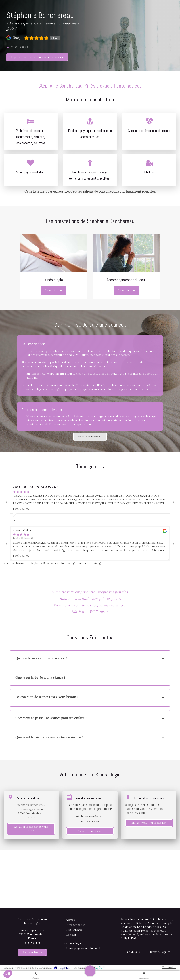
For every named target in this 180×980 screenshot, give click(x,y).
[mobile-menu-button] (90, 971)
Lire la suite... (21, 509)
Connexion (169, 967)
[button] (8, 974)
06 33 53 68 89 (19, 47)
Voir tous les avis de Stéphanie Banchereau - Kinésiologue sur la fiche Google (53, 563)
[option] (90, 502)
